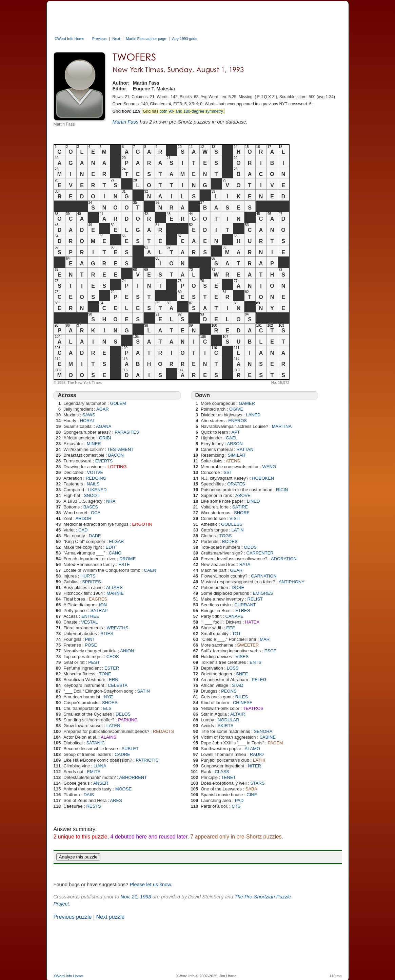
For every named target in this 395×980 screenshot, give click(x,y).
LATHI (259, 760)
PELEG (259, 680)
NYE (108, 697)
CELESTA (118, 685)
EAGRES (98, 599)
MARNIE (115, 593)
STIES (107, 634)
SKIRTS (226, 726)
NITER (254, 766)
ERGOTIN (142, 524)
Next (116, 39)
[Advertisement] (177, 16)
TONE (105, 674)
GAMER (247, 403)
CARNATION (264, 576)
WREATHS (117, 628)
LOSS (233, 668)
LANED (253, 415)
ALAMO (253, 749)
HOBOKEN (263, 478)
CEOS (113, 657)
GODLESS (232, 524)
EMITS (94, 772)
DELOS (123, 714)
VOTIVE (95, 472)
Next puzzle (111, 917)
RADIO (257, 754)
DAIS (88, 795)
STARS (257, 783)
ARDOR (84, 518)
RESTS (93, 806)
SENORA (263, 731)
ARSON (235, 444)
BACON (116, 455)
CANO (115, 553)
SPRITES (92, 582)
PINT (90, 639)
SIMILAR (237, 455)
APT (236, 432)
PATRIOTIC (147, 760)
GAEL (232, 438)
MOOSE (123, 789)
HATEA (252, 622)
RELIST (255, 599)
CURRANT (245, 605)
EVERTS (104, 461)
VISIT (235, 518)
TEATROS (253, 708)
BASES (91, 507)
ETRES (243, 611)
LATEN (113, 726)
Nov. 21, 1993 (136, 897)
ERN (113, 680)
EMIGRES (263, 593)
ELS (107, 708)
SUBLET (130, 749)
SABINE (268, 737)
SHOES (110, 703)
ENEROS (238, 421)
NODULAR (229, 720)
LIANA (100, 766)
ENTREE (90, 616)
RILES (242, 697)
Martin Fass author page (146, 39)
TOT (236, 634)
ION (103, 605)
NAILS (93, 484)
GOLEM (118, 403)
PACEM (275, 743)
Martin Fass (126, 122)
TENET (229, 777)
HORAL (88, 421)
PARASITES (127, 432)
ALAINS (108, 737)
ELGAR (116, 541)
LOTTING (117, 467)
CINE (252, 795)
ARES (116, 800)
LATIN (238, 530)
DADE (95, 536)
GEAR (236, 570)
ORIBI (105, 438)
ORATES (236, 484)
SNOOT (92, 495)
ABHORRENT (133, 777)
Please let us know (150, 885)
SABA (251, 789)
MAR (265, 639)
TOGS (226, 536)
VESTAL (89, 622)
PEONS (229, 691)
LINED (253, 501)
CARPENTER (260, 553)
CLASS (222, 772)
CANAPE (234, 616)
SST (228, 472)
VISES (242, 657)
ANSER (101, 783)
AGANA (104, 426)
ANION (127, 651)
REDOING (96, 478)
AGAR (103, 409)
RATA (245, 564)
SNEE (242, 674)
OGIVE (236, 409)
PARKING (128, 720)
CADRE (122, 754)
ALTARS (114, 587)
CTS (236, 806)
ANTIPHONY (292, 582)
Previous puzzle (73, 917)
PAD (239, 800)
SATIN (144, 691)
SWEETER (248, 645)
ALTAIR (238, 714)
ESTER (112, 668)
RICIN (282, 490)
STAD (238, 685)
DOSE (238, 587)
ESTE (124, 564)
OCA (96, 513)
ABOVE (243, 495)
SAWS (89, 415)
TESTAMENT (120, 449)
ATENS (233, 461)
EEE (231, 628)
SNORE (242, 513)
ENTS (255, 662)
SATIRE (240, 507)
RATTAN (245, 449)
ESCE (270, 651)
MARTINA (282, 426)
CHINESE (243, 703)
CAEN (150, 570)
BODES (230, 541)
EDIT (111, 547)
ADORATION (284, 559)
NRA (111, 501)
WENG (269, 467)
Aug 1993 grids (184, 39)
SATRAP (99, 611)
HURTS (88, 576)
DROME (127, 559)
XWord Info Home (70, 39)
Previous (100, 39)
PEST (94, 662)
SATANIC (95, 743)
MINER (94, 444)
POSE (91, 645)
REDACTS (163, 731)
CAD (83, 530)
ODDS (250, 547)
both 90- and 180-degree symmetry (191, 111)
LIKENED (97, 490)
